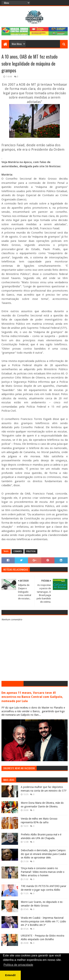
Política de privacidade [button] (18, 965)
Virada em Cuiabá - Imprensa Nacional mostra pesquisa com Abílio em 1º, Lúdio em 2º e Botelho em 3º (43, 921)
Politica (31, 551)
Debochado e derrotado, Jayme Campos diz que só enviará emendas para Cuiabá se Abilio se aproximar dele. (43, 854)
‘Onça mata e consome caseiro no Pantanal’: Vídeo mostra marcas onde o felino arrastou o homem (43, 872)
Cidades (18, 551)
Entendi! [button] (10, 975)
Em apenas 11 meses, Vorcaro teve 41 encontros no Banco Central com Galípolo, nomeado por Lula (32, 697)
